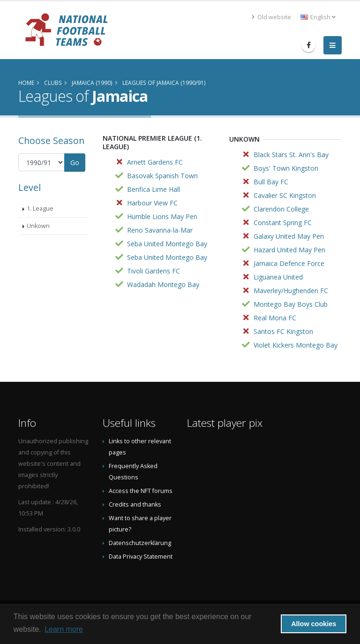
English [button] (318, 17)
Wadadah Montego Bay (163, 284)
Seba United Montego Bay (167, 244)
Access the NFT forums (141, 491)
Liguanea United (278, 277)
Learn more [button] (64, 629)
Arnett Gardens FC (155, 162)
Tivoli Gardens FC (154, 271)
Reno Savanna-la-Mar (160, 230)
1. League (40, 208)
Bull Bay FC (271, 182)
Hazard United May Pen (289, 250)
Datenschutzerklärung (140, 543)
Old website (271, 17)
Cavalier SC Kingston (285, 195)
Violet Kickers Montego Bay (296, 345)
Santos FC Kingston (283, 331)
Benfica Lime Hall (154, 189)
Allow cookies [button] (314, 624)
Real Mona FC (275, 318)
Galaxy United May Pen (289, 236)
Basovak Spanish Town (162, 176)
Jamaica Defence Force (289, 263)
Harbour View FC (152, 203)
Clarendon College (281, 209)
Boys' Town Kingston (286, 168)
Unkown (38, 226)
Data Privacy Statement (141, 557)
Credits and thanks (135, 504)
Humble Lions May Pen (162, 216)
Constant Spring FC (283, 223)
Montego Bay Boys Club (291, 304)
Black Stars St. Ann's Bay (291, 155)
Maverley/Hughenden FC (291, 291)
